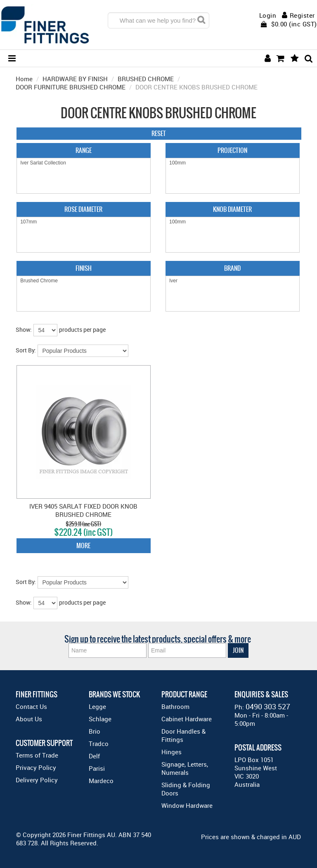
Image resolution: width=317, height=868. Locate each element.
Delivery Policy (37, 780)
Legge (97, 706)
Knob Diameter (232, 209)
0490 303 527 (268, 706)
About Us (29, 719)
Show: (24, 330)
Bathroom (175, 706)
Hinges (172, 752)
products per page (82, 330)
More (83, 545)
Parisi (97, 768)
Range (84, 150)
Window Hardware (187, 805)
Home (24, 79)
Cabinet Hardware (187, 719)
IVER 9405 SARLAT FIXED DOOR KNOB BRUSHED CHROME (83, 510)
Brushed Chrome (84, 281)
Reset (159, 133)
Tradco (99, 744)
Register (302, 15)
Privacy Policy (36, 767)
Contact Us (31, 706)
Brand (232, 268)
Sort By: (26, 350)
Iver (233, 281)
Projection (232, 150)
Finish (84, 268)
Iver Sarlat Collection (84, 163)
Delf (94, 756)
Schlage (100, 719)
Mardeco (101, 781)
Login (268, 15)
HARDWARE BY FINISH (75, 79)
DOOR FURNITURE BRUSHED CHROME (71, 87)
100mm (233, 163)
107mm (84, 222)
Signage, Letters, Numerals (185, 768)
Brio (95, 731)
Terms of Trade (37, 755)
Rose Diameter (83, 209)
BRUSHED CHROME (146, 79)
